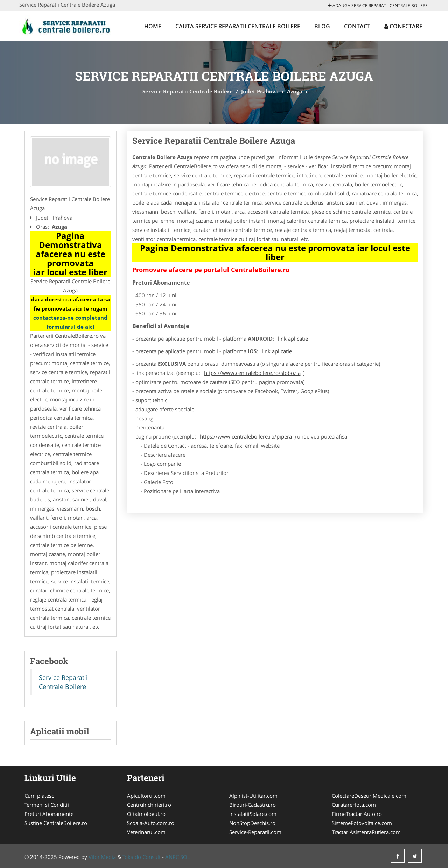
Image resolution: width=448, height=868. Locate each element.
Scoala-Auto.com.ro (151, 823)
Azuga (295, 91)
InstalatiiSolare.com (253, 814)
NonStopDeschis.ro (252, 823)
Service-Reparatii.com (255, 832)
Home (153, 26)
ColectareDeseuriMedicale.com (369, 796)
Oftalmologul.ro (146, 814)
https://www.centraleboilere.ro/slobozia (252, 373)
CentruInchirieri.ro (149, 805)
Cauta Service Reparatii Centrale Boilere (238, 26)
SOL (185, 857)
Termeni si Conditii (47, 805)
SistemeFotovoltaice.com (362, 823)
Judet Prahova (260, 91)
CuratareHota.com (354, 805)
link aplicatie (293, 339)
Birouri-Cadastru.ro (253, 805)
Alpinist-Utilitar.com (253, 796)
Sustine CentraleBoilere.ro (56, 823)
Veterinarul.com (146, 832)
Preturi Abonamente (49, 814)
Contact (357, 26)
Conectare (403, 26)
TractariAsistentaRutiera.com (366, 832)
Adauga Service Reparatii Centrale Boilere (378, 5)
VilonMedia (102, 857)
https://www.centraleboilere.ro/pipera (246, 436)
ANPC (172, 857)
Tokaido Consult (142, 857)
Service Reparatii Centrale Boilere (188, 91)
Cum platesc (39, 796)
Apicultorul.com (146, 796)
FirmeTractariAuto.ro (357, 814)
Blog (322, 26)
